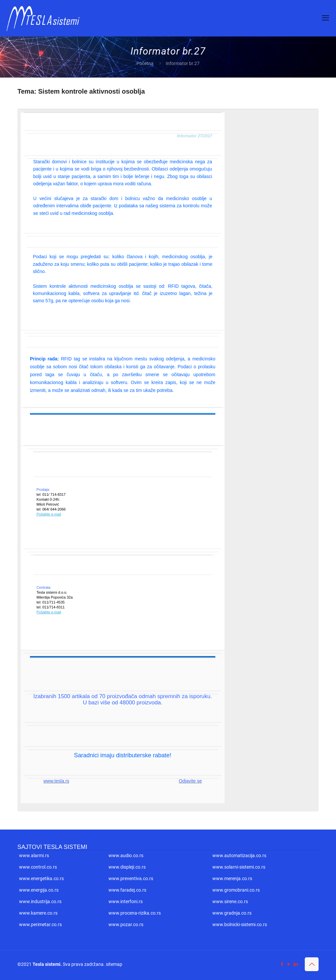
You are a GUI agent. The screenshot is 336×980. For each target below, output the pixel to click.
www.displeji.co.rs (127, 867)
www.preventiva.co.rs (131, 878)
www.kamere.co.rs (38, 913)
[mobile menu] (325, 18)
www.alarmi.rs (34, 855)
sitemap (114, 964)
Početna (145, 63)
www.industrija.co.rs (40, 901)
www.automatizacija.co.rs (239, 855)
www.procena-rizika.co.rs (135, 913)
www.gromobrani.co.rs (236, 890)
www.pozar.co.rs (126, 924)
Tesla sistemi (47, 964)
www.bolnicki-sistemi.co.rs (240, 924)
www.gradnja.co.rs (232, 913)
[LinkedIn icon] (296, 964)
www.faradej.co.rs (127, 890)
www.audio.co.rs (126, 855)
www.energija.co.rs (39, 890)
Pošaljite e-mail (49, 514)
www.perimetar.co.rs (40, 924)
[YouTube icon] (289, 964)
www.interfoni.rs (126, 901)
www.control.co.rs (38, 867)
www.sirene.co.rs (230, 901)
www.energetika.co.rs (41, 878)
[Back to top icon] (312, 964)
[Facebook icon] (282, 964)
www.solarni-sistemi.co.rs (239, 867)
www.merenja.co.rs (232, 878)
